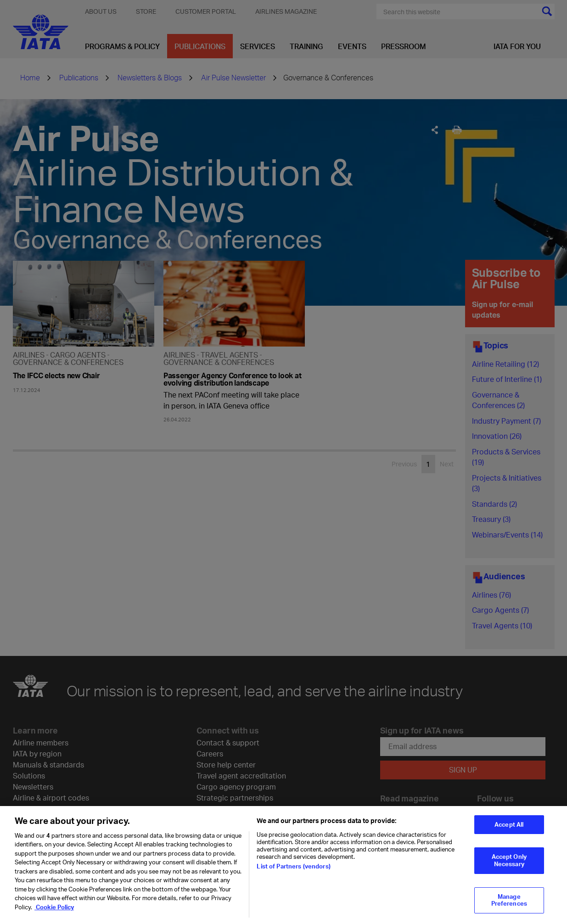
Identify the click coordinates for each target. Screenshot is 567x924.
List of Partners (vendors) (293, 871)
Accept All (509, 829)
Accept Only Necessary (509, 866)
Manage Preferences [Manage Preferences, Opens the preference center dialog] (509, 905)
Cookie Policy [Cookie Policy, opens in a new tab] (54, 912)
